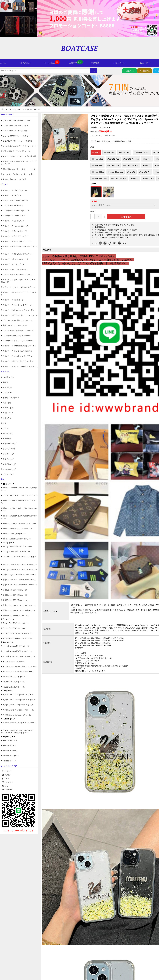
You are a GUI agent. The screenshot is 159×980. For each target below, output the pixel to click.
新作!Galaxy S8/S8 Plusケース (15, 595)
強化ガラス (7, 418)
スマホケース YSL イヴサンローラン (17, 241)
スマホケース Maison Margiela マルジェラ (20, 366)
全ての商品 (25, 63)
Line (5, 786)
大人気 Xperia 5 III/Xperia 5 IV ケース (18, 705)
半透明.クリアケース (11, 398)
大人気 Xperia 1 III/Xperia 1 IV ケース (18, 695)
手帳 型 (6, 382)
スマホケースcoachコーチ (13, 300)
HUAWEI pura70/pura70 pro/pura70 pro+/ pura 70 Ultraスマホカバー (17, 731)
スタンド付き (8, 413)
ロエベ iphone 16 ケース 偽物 (15, 131)
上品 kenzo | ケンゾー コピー (15, 325)
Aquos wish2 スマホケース (14, 687)
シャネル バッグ (9, 469)
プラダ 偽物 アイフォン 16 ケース (16, 151)
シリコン (6, 428)
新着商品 (73, 63)
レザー (5, 423)
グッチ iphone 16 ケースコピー (15, 126)
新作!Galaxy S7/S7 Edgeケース (15, 600)
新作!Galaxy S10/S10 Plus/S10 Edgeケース (20, 585)
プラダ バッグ (8, 454)
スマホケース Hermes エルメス (15, 226)
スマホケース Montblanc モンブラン (18, 356)
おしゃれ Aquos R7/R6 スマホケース (18, 651)
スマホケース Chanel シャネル (15, 200)
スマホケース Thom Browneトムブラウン (20, 346)
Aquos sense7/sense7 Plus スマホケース (20, 666)
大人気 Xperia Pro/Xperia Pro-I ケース (18, 710)
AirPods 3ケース (9, 745)
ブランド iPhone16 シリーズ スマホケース (20, 495)
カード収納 (7, 387)
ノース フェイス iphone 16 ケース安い (18, 174)
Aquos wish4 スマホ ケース (14, 677)
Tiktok (6, 778)
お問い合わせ (120, 63)
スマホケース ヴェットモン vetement (18, 341)
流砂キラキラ (8, 433)
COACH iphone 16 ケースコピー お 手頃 (19, 169)
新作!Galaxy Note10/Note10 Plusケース (19, 610)
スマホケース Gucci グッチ (14, 221)
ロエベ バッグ (8, 459)
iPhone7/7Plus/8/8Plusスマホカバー (18, 539)
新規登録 (146, 71)
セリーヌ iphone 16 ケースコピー (16, 136)
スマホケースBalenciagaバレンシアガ (18, 330)
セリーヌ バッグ (9, 449)
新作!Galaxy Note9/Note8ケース (16, 615)
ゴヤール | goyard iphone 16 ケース (18, 320)
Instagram (8, 782)
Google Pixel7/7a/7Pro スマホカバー (18, 633)
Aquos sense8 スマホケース (14, 661)
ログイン (131, 71)
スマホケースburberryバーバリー (16, 259)
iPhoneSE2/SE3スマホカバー (14, 534)
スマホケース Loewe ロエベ (14, 216)
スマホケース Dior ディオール (15, 190)
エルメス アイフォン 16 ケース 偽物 (17, 141)
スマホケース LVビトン (12, 195)
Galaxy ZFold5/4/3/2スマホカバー (16, 552)
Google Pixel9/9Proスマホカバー (16, 623)
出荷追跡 (95, 63)
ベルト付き (7, 403)
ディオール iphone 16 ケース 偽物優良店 (19, 156)
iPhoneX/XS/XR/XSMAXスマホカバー (17, 529)
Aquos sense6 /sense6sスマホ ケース (18, 672)
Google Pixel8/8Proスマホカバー (16, 628)
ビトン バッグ (8, 474)
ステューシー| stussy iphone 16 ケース (19, 287)
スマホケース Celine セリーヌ (15, 231)
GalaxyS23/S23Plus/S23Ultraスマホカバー (20, 564)
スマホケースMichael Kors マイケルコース (20, 315)
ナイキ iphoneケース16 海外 (14, 179)
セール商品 (50, 63)
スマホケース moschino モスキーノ (17, 305)
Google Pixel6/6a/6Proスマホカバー (17, 638)
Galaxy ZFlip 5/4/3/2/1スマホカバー (17, 546)
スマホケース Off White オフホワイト (18, 254)
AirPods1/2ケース (10, 740)
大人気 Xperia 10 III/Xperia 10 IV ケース (19, 700)
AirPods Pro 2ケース (11, 756)
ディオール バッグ (10, 444)
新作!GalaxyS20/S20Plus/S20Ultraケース (19, 580)
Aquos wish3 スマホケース (14, 682)
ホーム (3, 63)
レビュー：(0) (96, 135)
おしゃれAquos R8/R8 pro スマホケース (19, 656)
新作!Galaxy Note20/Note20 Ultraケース (19, 605)
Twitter (6, 775)
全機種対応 (7, 438)
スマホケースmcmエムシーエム (15, 269)
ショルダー (7, 392)
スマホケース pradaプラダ (14, 264)
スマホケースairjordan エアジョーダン (18, 310)
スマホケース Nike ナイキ (13, 205)
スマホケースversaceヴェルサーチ (17, 336)
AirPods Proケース (10, 751)
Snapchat (7, 790)
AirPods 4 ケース (10, 761)
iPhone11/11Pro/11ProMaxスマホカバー (19, 523)
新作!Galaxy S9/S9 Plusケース (15, 590)
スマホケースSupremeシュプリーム (17, 274)
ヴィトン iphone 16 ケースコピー (16, 120)
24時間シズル (8, 377)
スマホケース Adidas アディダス (16, 211)
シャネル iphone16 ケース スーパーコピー (20, 146)
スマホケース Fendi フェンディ (15, 236)
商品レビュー (146, 63)
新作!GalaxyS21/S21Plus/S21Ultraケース (19, 575)
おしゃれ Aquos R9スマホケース (16, 646)
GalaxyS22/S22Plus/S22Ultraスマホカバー (20, 569)
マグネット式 (8, 408)
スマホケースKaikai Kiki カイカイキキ (18, 361)
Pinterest (7, 771)
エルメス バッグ (9, 464)
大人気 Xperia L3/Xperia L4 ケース (17, 715)
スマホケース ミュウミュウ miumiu (26, 109)
